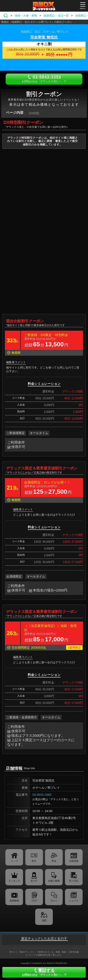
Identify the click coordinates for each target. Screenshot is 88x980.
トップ (14, 861)
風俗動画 (14, 901)
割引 (34, 861)
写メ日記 (74, 881)
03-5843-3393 (42, 795)
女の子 (34, 881)
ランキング (14, 881)
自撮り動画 (54, 881)
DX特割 (34, 113)
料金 (54, 861)
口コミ (54, 901)
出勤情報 (74, 861)
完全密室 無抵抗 (44, 37)
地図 (44, 920)
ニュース (74, 901)
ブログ (34, 901)
